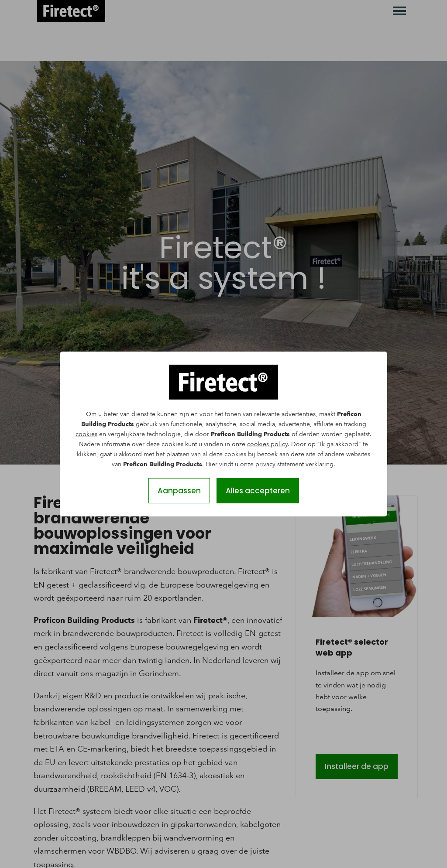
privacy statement (280, 464)
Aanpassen (179, 491)
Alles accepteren (258, 491)
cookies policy (267, 444)
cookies (86, 434)
